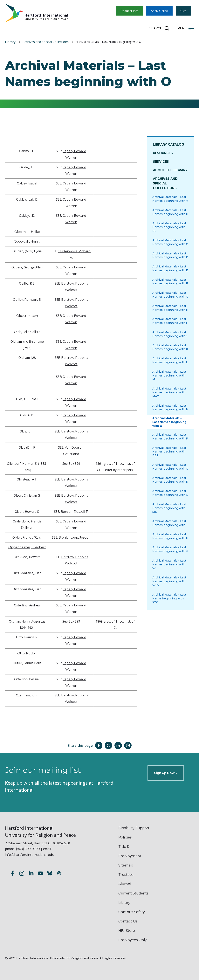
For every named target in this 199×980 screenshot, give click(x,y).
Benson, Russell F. (75, 512)
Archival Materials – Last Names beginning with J (170, 334)
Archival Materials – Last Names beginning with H (170, 308)
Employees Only (133, 940)
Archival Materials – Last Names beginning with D (170, 255)
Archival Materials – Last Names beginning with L (170, 360)
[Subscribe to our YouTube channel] (40, 874)
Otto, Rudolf (27, 653)
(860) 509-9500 (28, 849)
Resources (163, 153)
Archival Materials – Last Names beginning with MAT (169, 392)
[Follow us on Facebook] (12, 874)
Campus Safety (132, 912)
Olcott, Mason (27, 316)
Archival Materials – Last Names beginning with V (170, 549)
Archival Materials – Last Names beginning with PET (169, 452)
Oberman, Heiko (27, 232)
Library (10, 42)
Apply (159, 11)
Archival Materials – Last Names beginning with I (170, 321)
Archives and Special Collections (46, 42)
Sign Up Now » (166, 773)
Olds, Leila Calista (27, 332)
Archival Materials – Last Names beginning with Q (170, 467)
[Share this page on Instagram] (128, 745)
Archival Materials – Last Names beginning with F (170, 282)
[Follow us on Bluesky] (50, 874)
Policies (125, 837)
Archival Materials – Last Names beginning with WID (169, 581)
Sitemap (126, 865)
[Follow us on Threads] (59, 874)
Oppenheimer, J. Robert (27, 547)
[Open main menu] (186, 28)
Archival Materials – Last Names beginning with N (170, 408)
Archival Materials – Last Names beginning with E (170, 268)
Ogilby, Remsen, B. (27, 300)
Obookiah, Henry (27, 242)
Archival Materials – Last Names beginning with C (170, 242)
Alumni (125, 884)
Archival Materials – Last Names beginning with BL (169, 227)
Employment (130, 856)
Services (161, 162)
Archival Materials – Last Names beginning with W (169, 564)
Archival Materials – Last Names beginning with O (169, 422)
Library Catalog (168, 145)
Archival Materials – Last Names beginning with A (170, 199)
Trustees (126, 875)
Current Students (133, 893)
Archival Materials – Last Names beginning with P (170, 437)
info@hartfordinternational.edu (30, 855)
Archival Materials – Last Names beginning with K (170, 347)
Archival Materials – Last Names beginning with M (169, 376)
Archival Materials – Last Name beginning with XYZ (169, 598)
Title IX (124, 847)
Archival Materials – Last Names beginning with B (170, 212)
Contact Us (128, 921)
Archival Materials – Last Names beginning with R (170, 480)
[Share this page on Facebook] (99, 745)
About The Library (170, 170)
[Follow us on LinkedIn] (31, 874)
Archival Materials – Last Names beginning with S (170, 493)
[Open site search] (160, 28)
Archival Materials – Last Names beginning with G (170, 295)
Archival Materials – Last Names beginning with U (170, 536)
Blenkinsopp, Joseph (75, 538)
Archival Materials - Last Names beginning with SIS (169, 508)
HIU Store (127, 931)
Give (183, 11)
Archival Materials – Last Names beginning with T (170, 523)
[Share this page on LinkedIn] (118, 745)
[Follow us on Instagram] (22, 874)
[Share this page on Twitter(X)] (108, 745)
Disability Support (134, 828)
